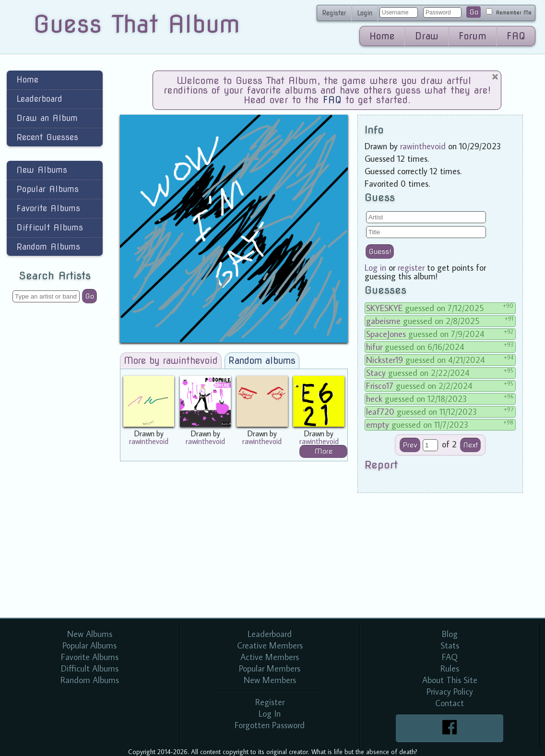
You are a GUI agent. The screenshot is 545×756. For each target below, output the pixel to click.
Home (382, 36)
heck (374, 399)
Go (474, 12)
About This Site (450, 680)
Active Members (270, 657)
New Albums (42, 170)
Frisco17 (380, 386)
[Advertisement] (55, 463)
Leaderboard (39, 99)
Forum (473, 36)
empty (378, 425)
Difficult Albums (50, 227)
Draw (427, 36)
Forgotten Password (270, 725)
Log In (270, 714)
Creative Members (270, 645)
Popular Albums (47, 189)
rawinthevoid (149, 441)
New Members (270, 680)
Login (365, 13)
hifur (374, 347)
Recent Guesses (47, 137)
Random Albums (48, 246)
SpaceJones (386, 334)
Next (470, 445)
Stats (450, 645)
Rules (450, 668)
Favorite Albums (48, 208)
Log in (375, 268)
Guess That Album (136, 24)
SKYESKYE (384, 308)
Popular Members (270, 668)
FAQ (516, 36)
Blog (450, 634)
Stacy (376, 373)
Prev (410, 445)
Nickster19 (385, 360)
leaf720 (380, 412)
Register (334, 13)
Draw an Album (47, 118)
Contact (450, 703)
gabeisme (383, 321)
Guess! (380, 252)
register (411, 268)
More (323, 451)
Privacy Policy (450, 691)
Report (381, 465)
